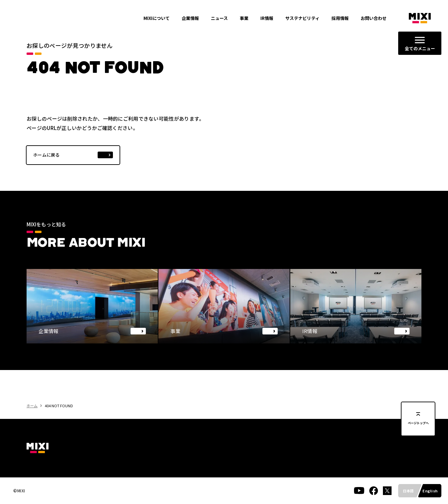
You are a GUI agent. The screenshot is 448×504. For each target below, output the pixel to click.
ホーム (32, 418)
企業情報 (190, 18)
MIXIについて (157, 18)
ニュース (219, 18)
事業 (244, 18)
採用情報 (340, 18)
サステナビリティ (302, 18)
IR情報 (267, 18)
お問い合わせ (374, 18)
